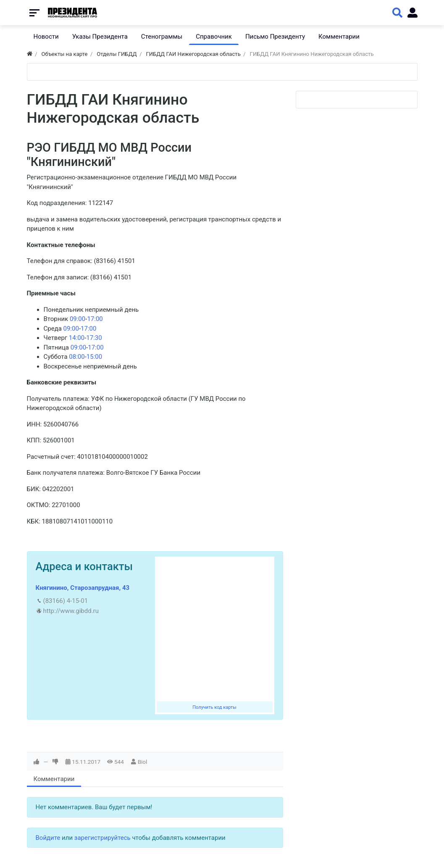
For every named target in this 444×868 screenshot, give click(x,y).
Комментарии (54, 779)
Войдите (48, 838)
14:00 (77, 338)
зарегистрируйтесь (102, 838)
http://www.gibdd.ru (71, 611)
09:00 (78, 319)
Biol (143, 762)
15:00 (94, 357)
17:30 (94, 338)
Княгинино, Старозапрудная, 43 (83, 588)
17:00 (95, 319)
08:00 (77, 357)
